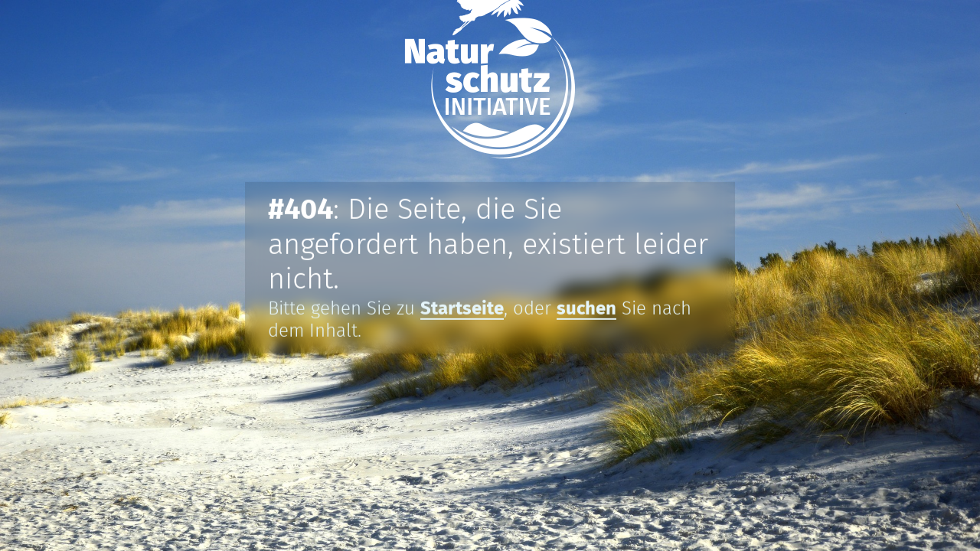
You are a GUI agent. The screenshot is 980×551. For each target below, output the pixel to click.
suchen (586, 309)
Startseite (462, 309)
